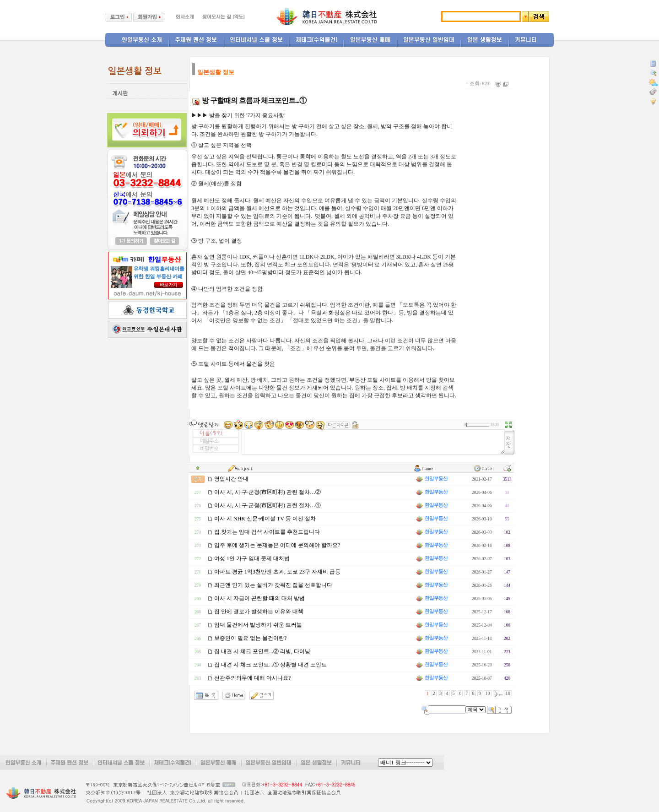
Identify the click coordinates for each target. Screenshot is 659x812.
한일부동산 (431, 479)
